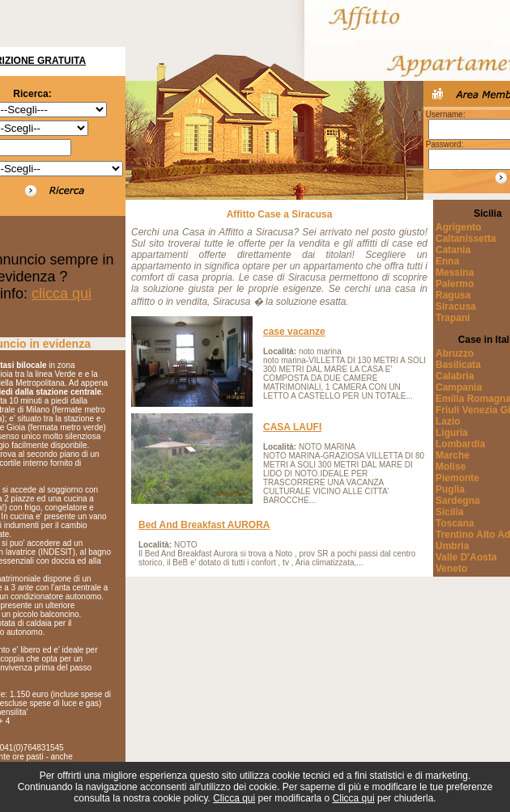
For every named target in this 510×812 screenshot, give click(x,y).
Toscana (455, 523)
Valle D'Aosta (466, 557)
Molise (450, 467)
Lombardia (460, 444)
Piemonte (457, 478)
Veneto (451, 569)
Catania (453, 250)
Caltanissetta (466, 239)
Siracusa (456, 307)
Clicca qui (234, 798)
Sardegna (458, 501)
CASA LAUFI (292, 427)
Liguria (452, 433)
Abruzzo (455, 353)
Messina (455, 273)
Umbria (452, 546)
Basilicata (458, 365)
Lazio (448, 421)
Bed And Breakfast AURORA (204, 525)
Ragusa (453, 295)
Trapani (453, 318)
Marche (453, 455)
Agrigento (459, 227)
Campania (459, 387)
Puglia (450, 489)
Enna (447, 261)
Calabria (455, 376)
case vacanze (294, 332)
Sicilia (450, 512)
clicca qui (62, 294)
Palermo (455, 284)
